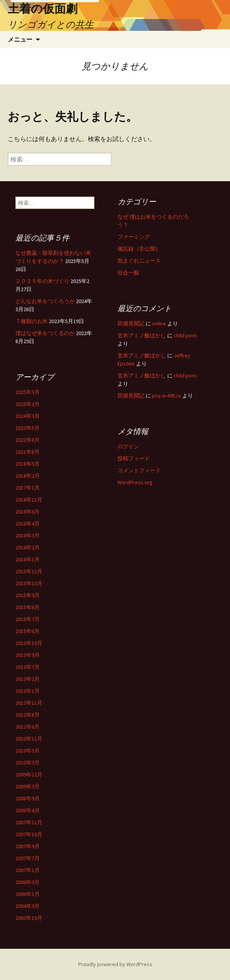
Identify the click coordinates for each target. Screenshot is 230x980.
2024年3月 (28, 416)
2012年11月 (29, 703)
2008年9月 (28, 798)
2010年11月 (29, 739)
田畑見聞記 (131, 323)
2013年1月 (28, 691)
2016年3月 (28, 535)
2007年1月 (28, 870)
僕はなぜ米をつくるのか (45, 333)
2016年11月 (29, 500)
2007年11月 (29, 822)
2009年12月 (29, 775)
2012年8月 (28, 715)
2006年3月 (28, 882)
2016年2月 (28, 547)
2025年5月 (28, 392)
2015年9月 (28, 595)
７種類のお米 (32, 321)
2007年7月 (28, 858)
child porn (185, 335)
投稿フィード (134, 458)
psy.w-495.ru (167, 396)
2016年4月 (28, 524)
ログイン (128, 446)
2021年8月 (28, 452)
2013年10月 (29, 643)
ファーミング (134, 237)
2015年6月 (28, 631)
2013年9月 (28, 655)
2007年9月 (28, 846)
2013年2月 (28, 679)
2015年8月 (28, 607)
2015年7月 (28, 619)
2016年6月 (28, 512)
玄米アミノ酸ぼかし (142, 335)
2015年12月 (29, 571)
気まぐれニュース (139, 261)
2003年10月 (29, 918)
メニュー (20, 39)
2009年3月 (28, 786)
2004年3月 (28, 906)
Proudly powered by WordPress (115, 964)
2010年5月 (28, 751)
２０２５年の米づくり (42, 281)
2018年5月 (28, 464)
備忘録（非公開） (139, 249)
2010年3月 (28, 763)
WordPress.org (135, 482)
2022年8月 (28, 440)
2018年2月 (28, 476)
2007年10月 (29, 834)
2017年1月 (28, 488)
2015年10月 (29, 583)
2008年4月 (28, 810)
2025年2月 (28, 404)
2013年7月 (28, 667)
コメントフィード (139, 470)
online (159, 323)
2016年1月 (28, 559)
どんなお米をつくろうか (45, 301)
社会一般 (128, 273)
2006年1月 (28, 894)
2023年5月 (28, 428)
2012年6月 (28, 727)
